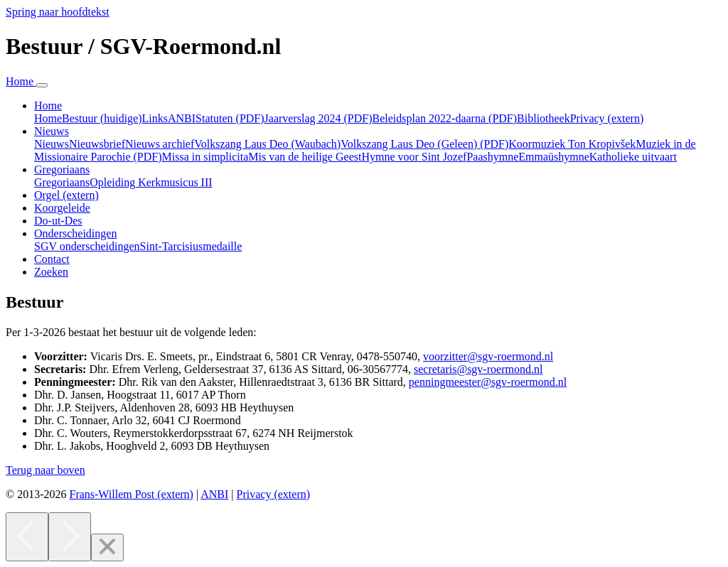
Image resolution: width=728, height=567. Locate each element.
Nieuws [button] (52, 131)
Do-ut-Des (58, 221)
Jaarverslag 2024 (318, 118)
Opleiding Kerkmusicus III (151, 182)
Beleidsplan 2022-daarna (445, 118)
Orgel (66, 195)
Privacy (607, 118)
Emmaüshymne (554, 157)
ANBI (182, 118)
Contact (52, 259)
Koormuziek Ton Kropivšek (572, 144)
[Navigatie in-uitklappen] (42, 85)
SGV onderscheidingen (87, 246)
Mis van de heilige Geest (305, 157)
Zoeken (51, 272)
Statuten (230, 118)
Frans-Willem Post (131, 494)
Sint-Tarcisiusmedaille (191, 246)
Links (155, 118)
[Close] (107, 547)
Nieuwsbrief (97, 144)
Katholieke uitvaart (633, 157)
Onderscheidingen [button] (75, 233)
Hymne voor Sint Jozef (414, 157)
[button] (45, 470)
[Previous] (27, 537)
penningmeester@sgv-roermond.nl (488, 382)
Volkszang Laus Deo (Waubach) (267, 144)
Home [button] (48, 106)
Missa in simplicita (205, 157)
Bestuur (102, 118)
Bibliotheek (544, 118)
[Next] (70, 537)
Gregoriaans (62, 182)
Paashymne (492, 157)
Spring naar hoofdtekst (58, 12)
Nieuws (52, 144)
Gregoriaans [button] (62, 169)
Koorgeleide (62, 208)
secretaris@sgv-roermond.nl (478, 369)
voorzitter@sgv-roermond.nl (488, 356)
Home (48, 118)
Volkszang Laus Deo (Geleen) (424, 144)
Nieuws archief (160, 144)
